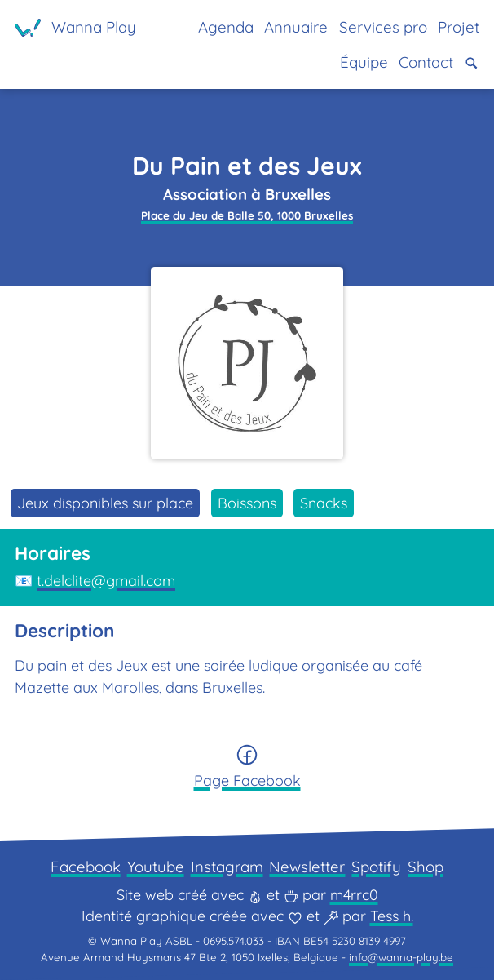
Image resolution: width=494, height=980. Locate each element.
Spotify (376, 867)
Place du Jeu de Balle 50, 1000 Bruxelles (247, 215)
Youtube (156, 867)
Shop (426, 867)
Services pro (383, 27)
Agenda (226, 27)
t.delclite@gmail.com (106, 581)
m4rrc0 (354, 895)
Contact (426, 62)
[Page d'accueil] (75, 28)
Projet (459, 27)
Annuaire (296, 27)
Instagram (227, 867)
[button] (472, 63)
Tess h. (392, 916)
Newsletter (307, 867)
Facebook (86, 867)
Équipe (364, 62)
